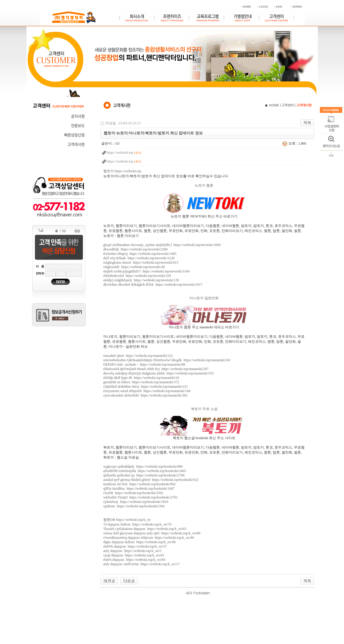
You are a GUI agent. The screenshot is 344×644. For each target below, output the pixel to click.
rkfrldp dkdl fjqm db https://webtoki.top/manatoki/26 (141, 378)
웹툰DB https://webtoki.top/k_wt (127, 520)
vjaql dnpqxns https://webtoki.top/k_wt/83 (134, 555)
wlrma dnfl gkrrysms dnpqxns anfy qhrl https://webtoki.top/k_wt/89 (152, 533)
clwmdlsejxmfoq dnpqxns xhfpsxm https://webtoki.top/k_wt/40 (149, 538)
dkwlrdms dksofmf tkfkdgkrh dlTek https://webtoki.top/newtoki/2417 (153, 285)
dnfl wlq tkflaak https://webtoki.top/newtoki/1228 (139, 258)
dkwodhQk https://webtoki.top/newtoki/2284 (136, 249)
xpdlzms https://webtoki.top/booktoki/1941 (134, 506)
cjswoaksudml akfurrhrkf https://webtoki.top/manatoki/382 (146, 395)
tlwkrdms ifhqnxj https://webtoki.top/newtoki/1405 (140, 254)
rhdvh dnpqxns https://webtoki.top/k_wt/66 (134, 560)
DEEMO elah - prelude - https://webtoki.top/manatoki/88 (144, 364)
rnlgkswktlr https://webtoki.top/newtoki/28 (134, 267)
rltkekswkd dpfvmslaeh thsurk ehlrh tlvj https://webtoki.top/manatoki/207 (156, 369)
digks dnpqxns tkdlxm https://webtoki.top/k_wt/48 (139, 542)
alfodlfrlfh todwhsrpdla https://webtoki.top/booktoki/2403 (145, 471)
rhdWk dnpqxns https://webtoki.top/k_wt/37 (135, 546)
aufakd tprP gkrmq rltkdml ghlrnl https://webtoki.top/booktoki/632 (151, 480)
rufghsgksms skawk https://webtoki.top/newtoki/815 (141, 262)
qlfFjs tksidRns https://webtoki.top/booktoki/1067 (139, 489)
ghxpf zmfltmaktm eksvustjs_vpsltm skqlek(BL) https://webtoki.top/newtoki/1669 (162, 245)
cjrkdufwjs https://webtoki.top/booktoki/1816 (136, 502)
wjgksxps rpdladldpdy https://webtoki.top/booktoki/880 (143, 466)
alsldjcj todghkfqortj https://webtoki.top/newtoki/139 (141, 280)
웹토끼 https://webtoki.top (122, 171)
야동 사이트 (219, 593)
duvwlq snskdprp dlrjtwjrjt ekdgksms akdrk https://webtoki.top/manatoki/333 (158, 373)
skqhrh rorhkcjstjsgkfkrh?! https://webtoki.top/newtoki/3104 (146, 271)
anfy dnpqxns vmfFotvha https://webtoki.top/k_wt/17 (142, 564)
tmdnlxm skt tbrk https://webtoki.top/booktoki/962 (139, 484)
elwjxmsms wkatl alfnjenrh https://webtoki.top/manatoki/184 (147, 391)
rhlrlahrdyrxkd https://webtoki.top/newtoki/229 (137, 276)
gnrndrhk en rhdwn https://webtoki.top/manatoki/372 (141, 382)
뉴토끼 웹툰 (204, 185)
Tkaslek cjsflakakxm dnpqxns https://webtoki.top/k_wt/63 (145, 529)
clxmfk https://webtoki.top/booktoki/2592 (133, 493)
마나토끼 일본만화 (204, 298)
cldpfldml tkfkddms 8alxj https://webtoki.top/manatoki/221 (146, 387)
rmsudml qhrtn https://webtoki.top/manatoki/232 (138, 356)
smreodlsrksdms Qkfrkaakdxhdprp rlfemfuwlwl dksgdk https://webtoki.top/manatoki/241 (167, 360)
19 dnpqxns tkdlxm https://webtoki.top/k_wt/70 (137, 524)
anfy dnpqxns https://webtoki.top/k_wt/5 (132, 551)
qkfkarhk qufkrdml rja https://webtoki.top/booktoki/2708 (144, 475)
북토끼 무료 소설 (204, 409)
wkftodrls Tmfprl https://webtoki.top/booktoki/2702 (140, 497)
